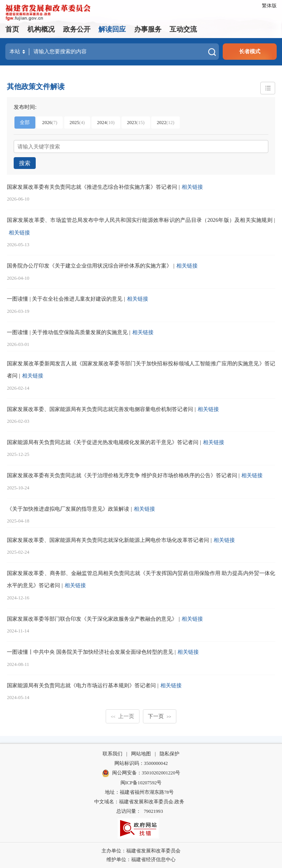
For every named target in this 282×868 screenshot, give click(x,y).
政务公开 (77, 29)
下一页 (159, 716)
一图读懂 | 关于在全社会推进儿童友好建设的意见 (65, 299)
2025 (77, 123)
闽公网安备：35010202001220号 (141, 773)
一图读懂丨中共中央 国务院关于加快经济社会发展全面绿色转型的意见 (90, 652)
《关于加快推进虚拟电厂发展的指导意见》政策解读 (68, 508)
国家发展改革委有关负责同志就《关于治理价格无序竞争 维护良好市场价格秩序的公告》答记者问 (122, 475)
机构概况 (41, 29)
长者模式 (250, 51)
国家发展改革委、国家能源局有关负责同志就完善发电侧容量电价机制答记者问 (100, 409)
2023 (136, 123)
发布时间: (25, 107)
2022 (165, 123)
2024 (106, 123)
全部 (25, 123)
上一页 (123, 716)
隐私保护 (170, 753)
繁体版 (269, 6)
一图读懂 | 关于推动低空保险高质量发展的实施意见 (67, 332)
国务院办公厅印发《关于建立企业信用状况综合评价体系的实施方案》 (89, 265)
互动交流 (183, 29)
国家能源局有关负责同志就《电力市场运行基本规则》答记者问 (81, 685)
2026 (50, 123)
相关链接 (192, 186)
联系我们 (112, 753)
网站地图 (141, 753)
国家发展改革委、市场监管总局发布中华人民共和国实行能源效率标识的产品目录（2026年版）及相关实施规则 (140, 220)
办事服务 (148, 29)
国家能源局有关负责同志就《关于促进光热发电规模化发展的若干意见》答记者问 (103, 442)
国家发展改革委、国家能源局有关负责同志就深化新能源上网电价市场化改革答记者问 (108, 540)
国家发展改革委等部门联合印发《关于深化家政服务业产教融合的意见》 (92, 618)
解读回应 (112, 29)
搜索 (24, 163)
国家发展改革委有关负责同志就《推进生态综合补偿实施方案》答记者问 (92, 186)
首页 (12, 29)
